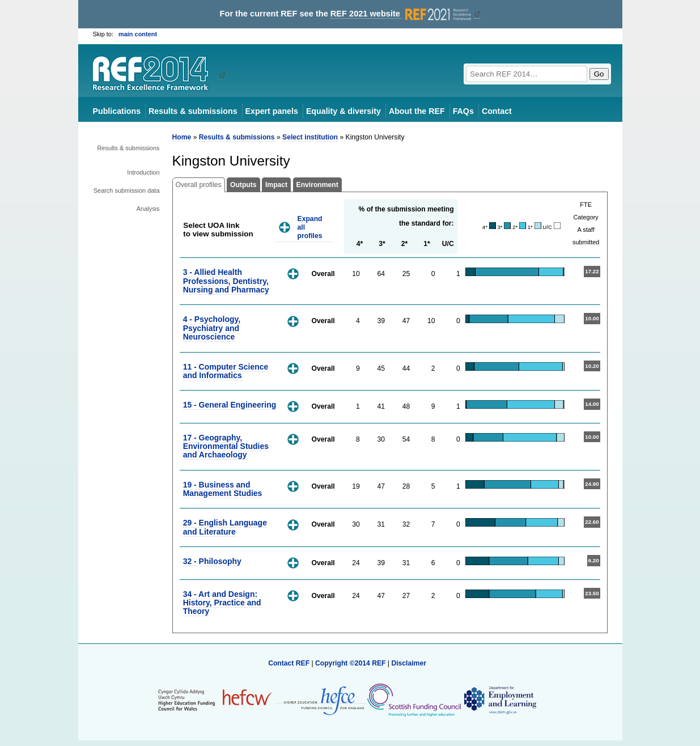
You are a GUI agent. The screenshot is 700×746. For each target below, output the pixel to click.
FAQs (463, 111)
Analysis (148, 209)
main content (138, 34)
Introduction (143, 172)
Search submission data (127, 190)
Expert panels (272, 111)
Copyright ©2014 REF (351, 663)
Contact (497, 111)
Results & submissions (193, 111)
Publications (117, 111)
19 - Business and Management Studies (223, 489)
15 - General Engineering (230, 405)
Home (182, 137)
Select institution (310, 137)
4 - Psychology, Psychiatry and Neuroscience (212, 328)
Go (599, 74)
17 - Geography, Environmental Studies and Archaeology (226, 446)
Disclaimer (409, 663)
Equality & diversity (343, 111)
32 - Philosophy (212, 561)
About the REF (417, 111)
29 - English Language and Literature (225, 527)
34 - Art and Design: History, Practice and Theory (222, 603)
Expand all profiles (310, 227)
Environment (317, 185)
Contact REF (289, 663)
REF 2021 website (402, 14)
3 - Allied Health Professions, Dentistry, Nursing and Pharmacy (226, 281)
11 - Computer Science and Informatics (226, 371)
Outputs (243, 185)
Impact (276, 185)
